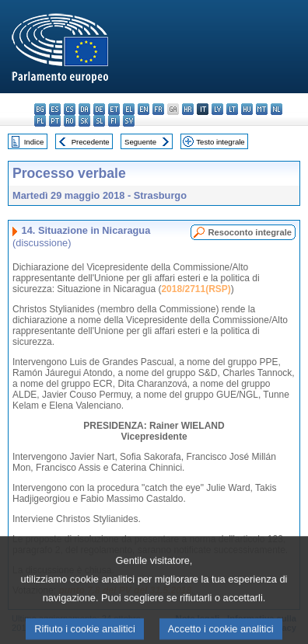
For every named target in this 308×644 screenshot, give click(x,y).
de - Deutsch (99, 109)
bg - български (40, 109)
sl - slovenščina (99, 121)
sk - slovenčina (84, 121)
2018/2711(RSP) (196, 289)
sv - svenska (129, 121)
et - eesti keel (114, 109)
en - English (143, 109)
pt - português (55, 121)
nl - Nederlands (276, 109)
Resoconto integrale (250, 232)
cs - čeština (70, 109)
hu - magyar (247, 109)
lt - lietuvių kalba (232, 109)
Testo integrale (220, 142)
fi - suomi (114, 121)
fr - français (158, 109)
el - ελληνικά (129, 109)
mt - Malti (262, 109)
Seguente (140, 142)
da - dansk (84, 109)
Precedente (91, 142)
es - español (55, 109)
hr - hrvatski (188, 109)
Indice (34, 142)
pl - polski (40, 121)
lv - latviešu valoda (217, 109)
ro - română (70, 121)
